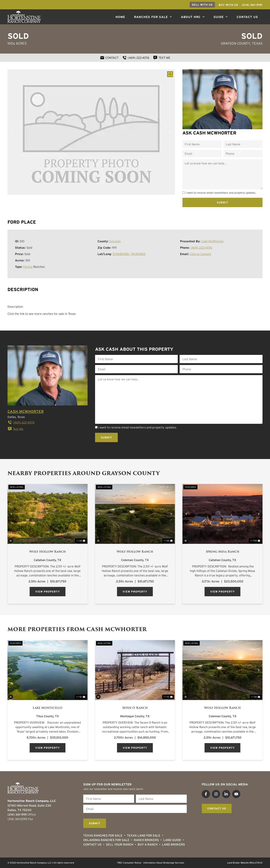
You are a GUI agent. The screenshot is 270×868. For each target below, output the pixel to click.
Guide (221, 17)
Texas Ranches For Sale (103, 835)
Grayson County (236, 43)
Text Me (15, 429)
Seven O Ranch (135, 708)
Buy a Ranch (148, 844)
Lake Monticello (47, 708)
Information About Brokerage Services (164, 863)
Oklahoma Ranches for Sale (106, 840)
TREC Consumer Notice (129, 863)
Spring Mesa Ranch (223, 552)
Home (120, 17)
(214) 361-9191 (17, 814)
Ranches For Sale (153, 17)
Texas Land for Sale (144, 835)
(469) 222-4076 (201, 248)
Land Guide (172, 840)
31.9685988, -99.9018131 (129, 254)
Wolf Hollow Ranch (48, 552)
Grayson (115, 241)
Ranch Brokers (146, 840)
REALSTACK (256, 863)
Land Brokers (173, 844)
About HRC (193, 17)
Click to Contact (200, 254)
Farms (27, 267)
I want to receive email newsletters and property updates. (221, 193)
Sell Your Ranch (120, 844)
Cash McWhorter (213, 241)
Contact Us (247, 17)
